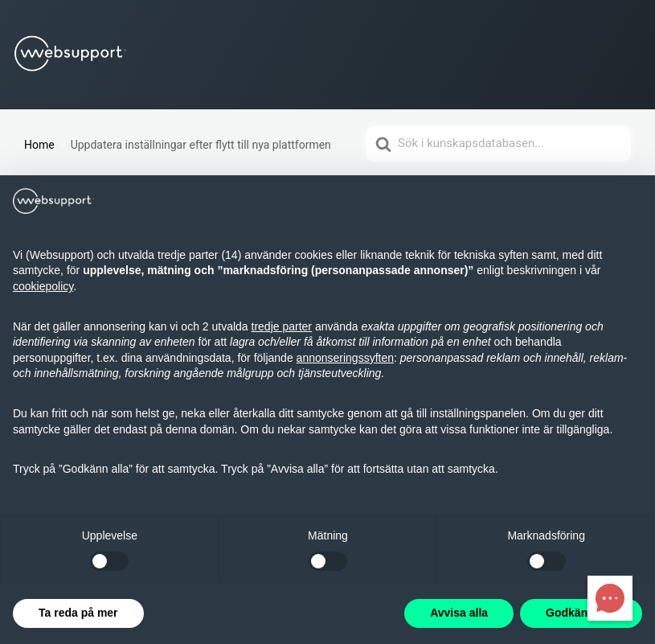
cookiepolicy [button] (43, 286)
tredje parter (282, 326)
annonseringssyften (345, 358)
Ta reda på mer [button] (78, 613)
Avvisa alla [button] (459, 613)
